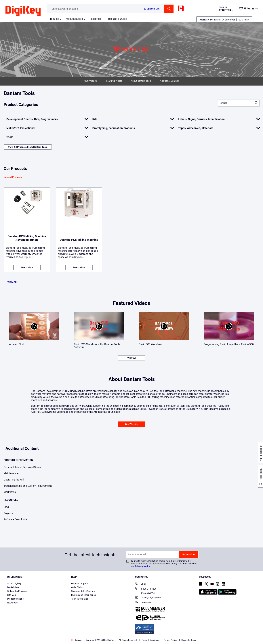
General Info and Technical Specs (22, 467)
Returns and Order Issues (83, 595)
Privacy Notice (143, 566)
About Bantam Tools (141, 81)
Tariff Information (80, 599)
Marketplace (13, 587)
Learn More (27, 267)
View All (12, 282)
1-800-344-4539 (146, 589)
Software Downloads (16, 519)
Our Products (91, 81)
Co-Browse (143, 603)
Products (54, 19)
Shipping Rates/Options (83, 591)
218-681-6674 (145, 593)
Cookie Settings (189, 640)
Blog (6, 507)
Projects (8, 513)
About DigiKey (14, 584)
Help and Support (80, 584)
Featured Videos (114, 81)
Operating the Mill (14, 480)
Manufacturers (74, 19)
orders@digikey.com (148, 598)
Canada (76, 640)
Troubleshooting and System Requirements (28, 486)
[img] (23, 11)
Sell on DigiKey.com (17, 591)
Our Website (131, 424)
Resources (95, 19)
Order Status (77, 587)
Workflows (10, 492)
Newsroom (13, 603)
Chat (140, 584)
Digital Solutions (15, 599)
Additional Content (169, 81)
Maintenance (11, 473)
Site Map (12, 595)
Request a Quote (118, 19)
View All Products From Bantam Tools (28, 147)
